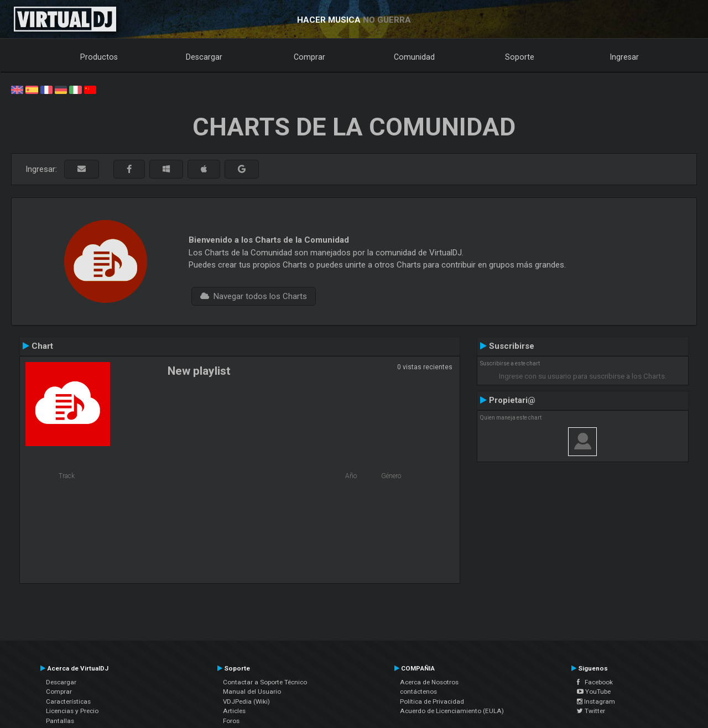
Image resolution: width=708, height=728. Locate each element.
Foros (231, 721)
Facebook (595, 682)
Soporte (520, 57)
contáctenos (418, 692)
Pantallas (60, 721)
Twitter (591, 711)
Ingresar (624, 57)
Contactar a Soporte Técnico (265, 682)
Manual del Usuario (252, 692)
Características (68, 701)
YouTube (594, 692)
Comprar (309, 57)
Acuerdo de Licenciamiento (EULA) (452, 711)
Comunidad (414, 57)
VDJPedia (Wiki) (246, 701)
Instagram (596, 701)
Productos (99, 57)
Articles (234, 711)
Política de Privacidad (432, 701)
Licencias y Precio (72, 711)
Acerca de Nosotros (429, 682)
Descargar (204, 57)
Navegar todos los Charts (254, 296)
